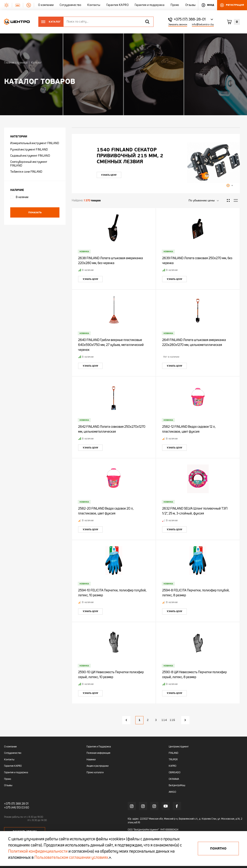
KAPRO (172, 766)
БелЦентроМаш (177, 786)
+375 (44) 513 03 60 (17, 808)
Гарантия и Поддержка (99, 747)
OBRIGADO (175, 773)
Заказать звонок (178, 25)
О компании (10, 747)
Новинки (91, 760)
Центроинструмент (179, 747)
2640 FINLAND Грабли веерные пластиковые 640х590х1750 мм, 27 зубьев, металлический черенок (111, 345)
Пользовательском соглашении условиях (71, 858)
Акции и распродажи (97, 766)
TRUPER (173, 760)
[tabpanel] (156, 163)
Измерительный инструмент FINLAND (35, 143)
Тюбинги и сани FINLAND (26, 172)
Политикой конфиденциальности (38, 852)
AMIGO (172, 792)
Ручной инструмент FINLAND (29, 150)
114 (164, 720)
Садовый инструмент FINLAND (30, 156)
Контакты (9, 760)
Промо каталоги (95, 773)
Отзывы (8, 786)
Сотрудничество (13, 753)
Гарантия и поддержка (16, 773)
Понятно (218, 849)
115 (172, 720)
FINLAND (174, 753)
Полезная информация (98, 753)
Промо (8, 779)
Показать (35, 212)
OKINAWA (174, 779)
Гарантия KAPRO (13, 766)
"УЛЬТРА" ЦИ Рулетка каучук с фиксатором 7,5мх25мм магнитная (125, 156)
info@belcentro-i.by (203, 25)
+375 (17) (10, 804)
